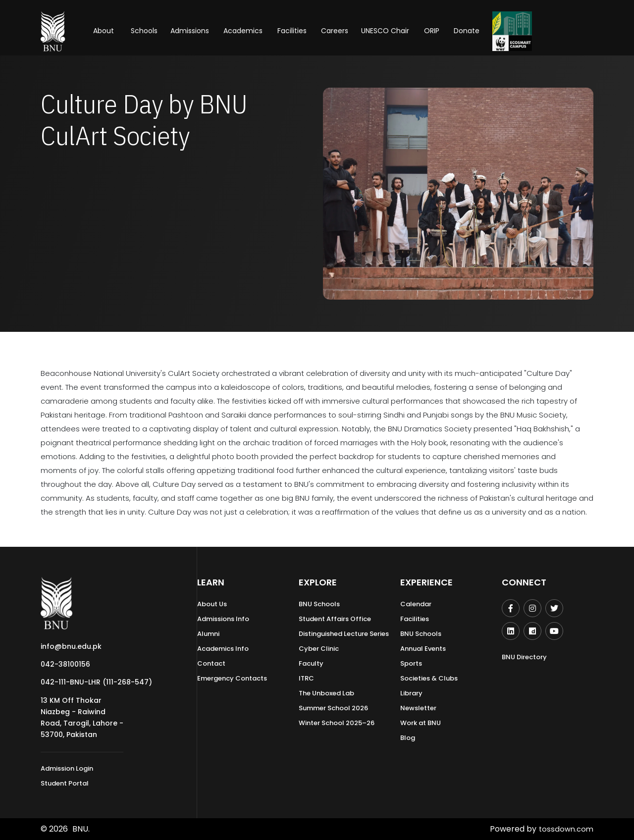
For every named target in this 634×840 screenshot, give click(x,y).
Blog (408, 738)
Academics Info (223, 649)
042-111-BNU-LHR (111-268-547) (96, 682)
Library (411, 693)
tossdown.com (565, 829)
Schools (144, 31)
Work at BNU (421, 723)
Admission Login (67, 768)
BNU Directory (524, 657)
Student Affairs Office (335, 619)
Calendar (416, 604)
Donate (467, 31)
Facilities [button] (292, 31)
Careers (335, 31)
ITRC (306, 678)
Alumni (208, 634)
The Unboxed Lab (326, 693)
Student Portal (65, 783)
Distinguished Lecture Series (344, 634)
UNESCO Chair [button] (385, 31)
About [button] (105, 31)
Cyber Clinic (319, 649)
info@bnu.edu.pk (71, 646)
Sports (411, 663)
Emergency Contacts (232, 678)
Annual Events (423, 649)
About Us (212, 604)
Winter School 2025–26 (337, 723)
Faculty (311, 663)
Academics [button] (243, 31)
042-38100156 (65, 664)
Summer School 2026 (333, 708)
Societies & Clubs (429, 678)
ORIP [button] (432, 31)
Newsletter (418, 708)
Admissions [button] (190, 31)
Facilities (415, 619)
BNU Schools (319, 604)
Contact (211, 663)
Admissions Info (223, 619)
